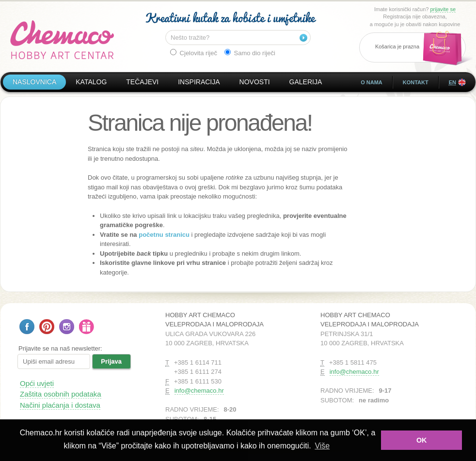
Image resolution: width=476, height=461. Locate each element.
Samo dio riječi (250, 53)
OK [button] (422, 440)
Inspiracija (199, 82)
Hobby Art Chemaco (62, 40)
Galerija (306, 82)
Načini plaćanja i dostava (60, 405)
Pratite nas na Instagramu (67, 327)
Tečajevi (142, 82)
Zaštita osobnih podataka (61, 394)
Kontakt (416, 82)
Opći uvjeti (37, 383)
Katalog (91, 82)
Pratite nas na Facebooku (27, 327)
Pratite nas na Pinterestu (47, 327)
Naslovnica (34, 82)
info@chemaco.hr (199, 391)
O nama (372, 82)
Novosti (255, 82)
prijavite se (443, 9)
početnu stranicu (164, 235)
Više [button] (322, 446)
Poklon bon (87, 327)
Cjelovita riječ (194, 53)
